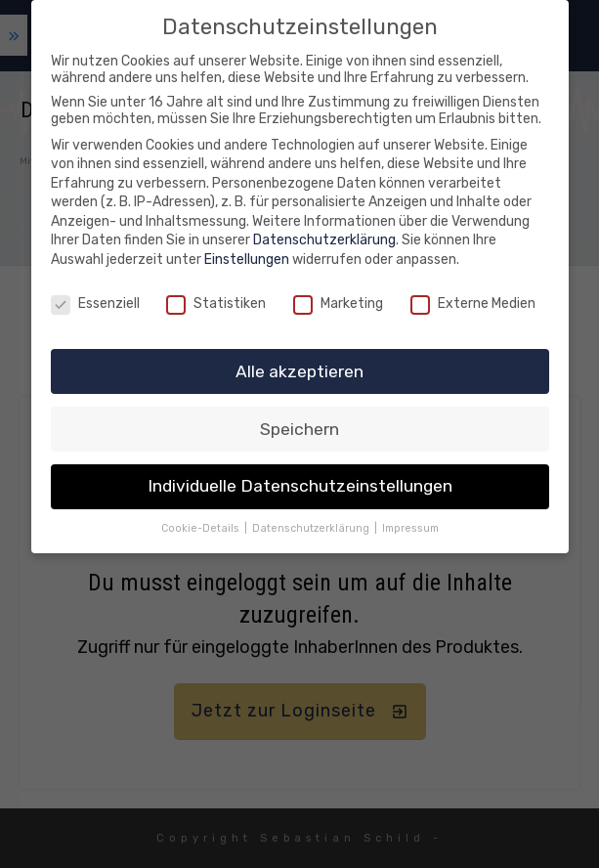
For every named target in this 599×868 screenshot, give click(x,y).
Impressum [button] (410, 528)
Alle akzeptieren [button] (299, 370)
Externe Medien (473, 304)
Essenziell (95, 304)
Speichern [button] (299, 428)
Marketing (338, 304)
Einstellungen (247, 260)
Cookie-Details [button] (202, 528)
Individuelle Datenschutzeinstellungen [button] (300, 486)
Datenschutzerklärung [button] (312, 528)
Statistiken (216, 304)
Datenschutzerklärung (324, 240)
